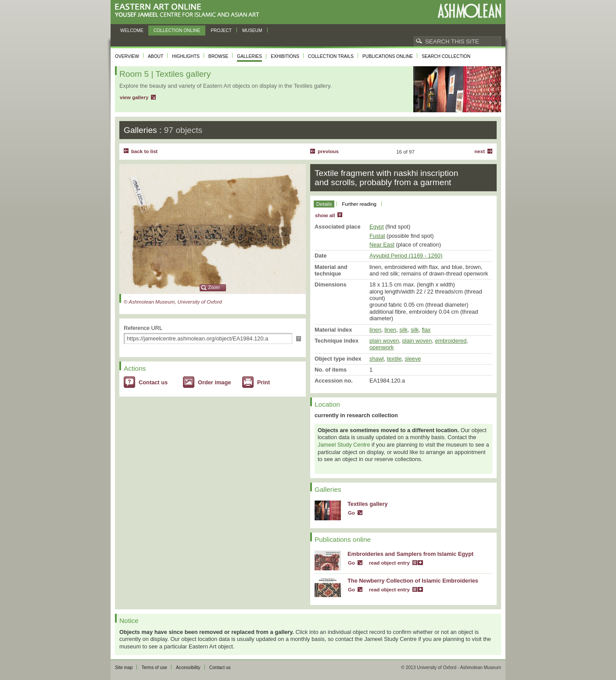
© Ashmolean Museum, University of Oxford (173, 302)
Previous (328, 151)
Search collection (446, 56)
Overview (127, 56)
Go (351, 513)
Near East (382, 245)
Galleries (249, 56)
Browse (218, 56)
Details (324, 204)
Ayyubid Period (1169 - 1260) (406, 256)
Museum (252, 30)
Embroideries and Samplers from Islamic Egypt (410, 554)
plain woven (384, 341)
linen (375, 330)
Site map (124, 667)
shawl (377, 359)
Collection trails (331, 56)
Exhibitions (285, 56)
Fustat (377, 236)
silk (403, 330)
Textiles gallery (368, 504)
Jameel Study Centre (344, 445)
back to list (144, 151)
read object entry (389, 563)
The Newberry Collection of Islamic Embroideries (413, 581)
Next (480, 151)
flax (426, 330)
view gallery (134, 97)
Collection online (177, 30)
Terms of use (154, 667)
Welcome (132, 30)
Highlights (186, 56)
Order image (214, 382)
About (156, 56)
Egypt (377, 227)
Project (221, 30)
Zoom (214, 288)
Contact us (153, 382)
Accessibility (188, 667)
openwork (382, 347)
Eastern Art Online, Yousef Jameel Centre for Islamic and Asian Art (189, 11)
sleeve (413, 359)
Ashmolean (469, 11)
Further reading (359, 204)
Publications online (388, 56)
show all (325, 215)
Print (263, 382)
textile (394, 359)
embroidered (451, 341)
